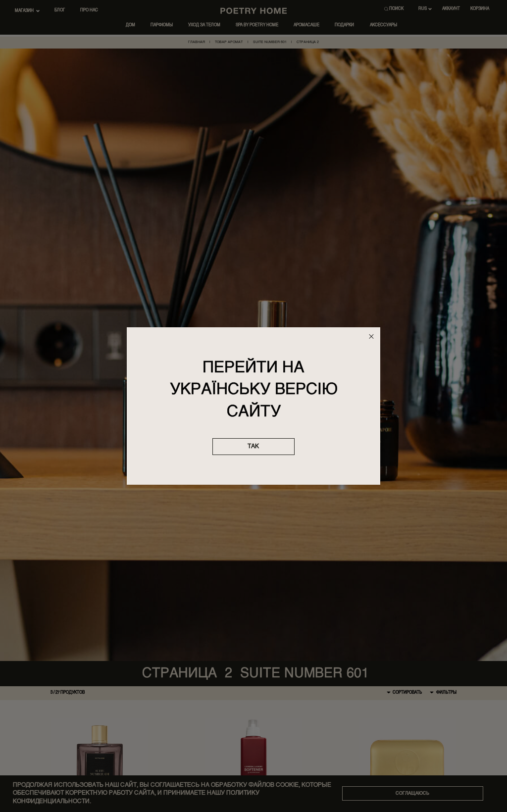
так (253, 447)
